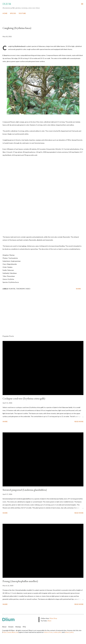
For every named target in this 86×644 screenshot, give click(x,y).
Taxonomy (20, 289)
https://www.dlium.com (10, 632)
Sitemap (18, 627)
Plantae (12, 289)
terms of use (48, 632)
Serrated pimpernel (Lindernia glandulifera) (25, 490)
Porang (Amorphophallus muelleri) (20, 581)
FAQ (24, 627)
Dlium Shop (53, 618)
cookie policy (57, 632)
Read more (79, 421)
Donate (11, 627)
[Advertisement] (43, 313)
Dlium (7, 4)
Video (28, 289)
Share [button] (78, 289)
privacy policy (69, 632)
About (4, 627)
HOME (5, 13)
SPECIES (13, 13)
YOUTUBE (22, 13)
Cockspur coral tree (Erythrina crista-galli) (24, 398)
